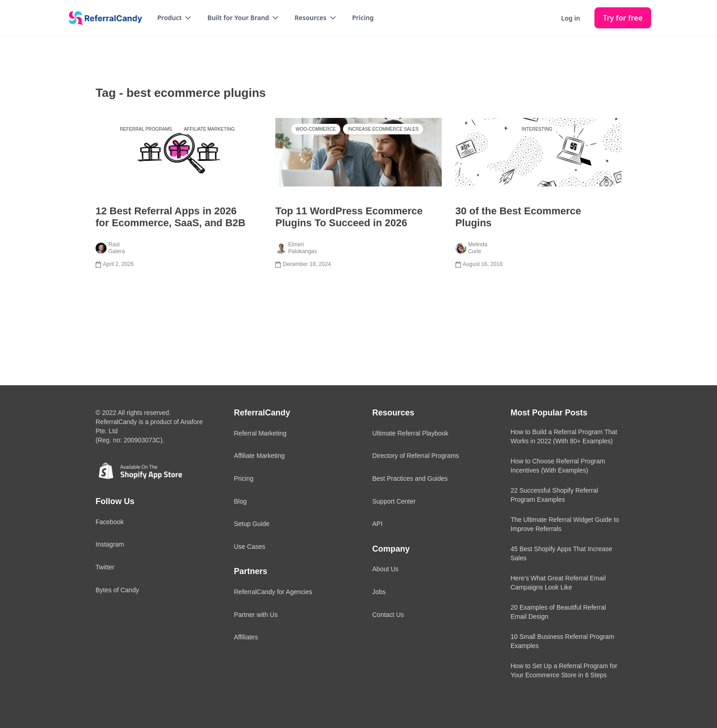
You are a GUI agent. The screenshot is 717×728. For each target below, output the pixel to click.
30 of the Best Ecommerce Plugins (518, 217)
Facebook (110, 522)
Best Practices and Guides (410, 478)
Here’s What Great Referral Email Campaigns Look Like (558, 583)
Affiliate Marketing (209, 129)
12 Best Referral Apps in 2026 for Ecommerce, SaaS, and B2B (171, 217)
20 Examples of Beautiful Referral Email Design (559, 612)
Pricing (363, 18)
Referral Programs (146, 129)
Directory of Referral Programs (416, 456)
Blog (241, 501)
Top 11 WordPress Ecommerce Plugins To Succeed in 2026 (349, 217)
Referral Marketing (260, 433)
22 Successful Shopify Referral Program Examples (554, 495)
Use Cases (250, 547)
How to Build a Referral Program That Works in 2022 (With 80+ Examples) (564, 436)
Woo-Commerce (316, 129)
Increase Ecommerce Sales (383, 129)
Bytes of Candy (117, 590)
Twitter (105, 567)
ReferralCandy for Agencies (273, 592)
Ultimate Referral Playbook (410, 433)
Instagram (110, 544)
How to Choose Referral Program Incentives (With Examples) (558, 466)
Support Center (394, 501)
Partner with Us (256, 615)
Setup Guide (252, 524)
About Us (385, 569)
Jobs (379, 592)
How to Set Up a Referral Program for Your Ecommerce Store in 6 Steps (564, 670)
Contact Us (388, 615)
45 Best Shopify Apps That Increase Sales (562, 553)
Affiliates (246, 637)
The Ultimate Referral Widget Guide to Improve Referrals (565, 524)
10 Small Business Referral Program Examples (562, 641)
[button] (175, 18)
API (377, 524)
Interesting (537, 129)
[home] (102, 18)
